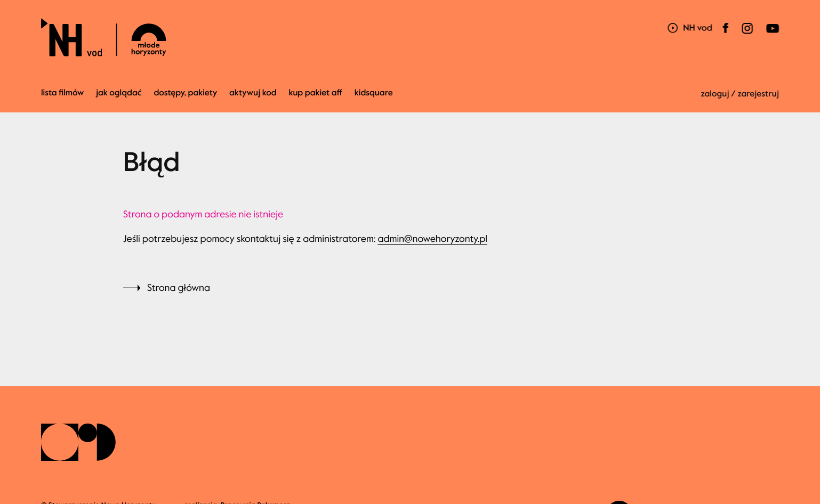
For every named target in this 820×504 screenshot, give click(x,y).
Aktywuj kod (253, 93)
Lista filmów (62, 93)
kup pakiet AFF (315, 93)
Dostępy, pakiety (185, 93)
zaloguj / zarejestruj (740, 94)
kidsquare (374, 93)
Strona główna (179, 288)
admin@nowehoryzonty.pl (432, 239)
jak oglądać (119, 93)
